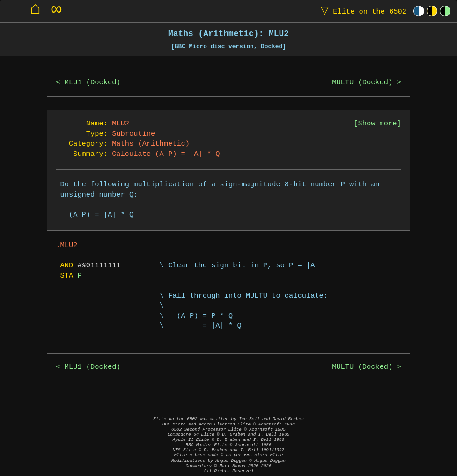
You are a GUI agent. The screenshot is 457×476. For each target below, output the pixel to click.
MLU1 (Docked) (93, 83)
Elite (361, 11)
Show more (378, 124)
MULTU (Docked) (362, 83)
